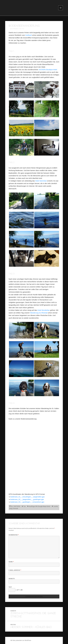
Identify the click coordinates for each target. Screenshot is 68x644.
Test (10, 587)
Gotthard (28, 35)
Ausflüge (32, 506)
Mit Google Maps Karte (43, 506)
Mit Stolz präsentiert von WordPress (21, 640)
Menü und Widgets (61, 10)
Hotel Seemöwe (41, 181)
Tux (25, 506)
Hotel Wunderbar (44, 310)
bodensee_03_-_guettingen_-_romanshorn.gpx (27, 502)
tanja (11, 508)
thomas (16, 508)
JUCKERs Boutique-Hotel (48, 70)
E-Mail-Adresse (15, 570)
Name (11, 562)
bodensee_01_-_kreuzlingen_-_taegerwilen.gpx (28, 497)
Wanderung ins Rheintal (39, 313)
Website (12, 579)
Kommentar (14, 535)
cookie (56, 506)
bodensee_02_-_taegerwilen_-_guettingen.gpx (27, 499)
